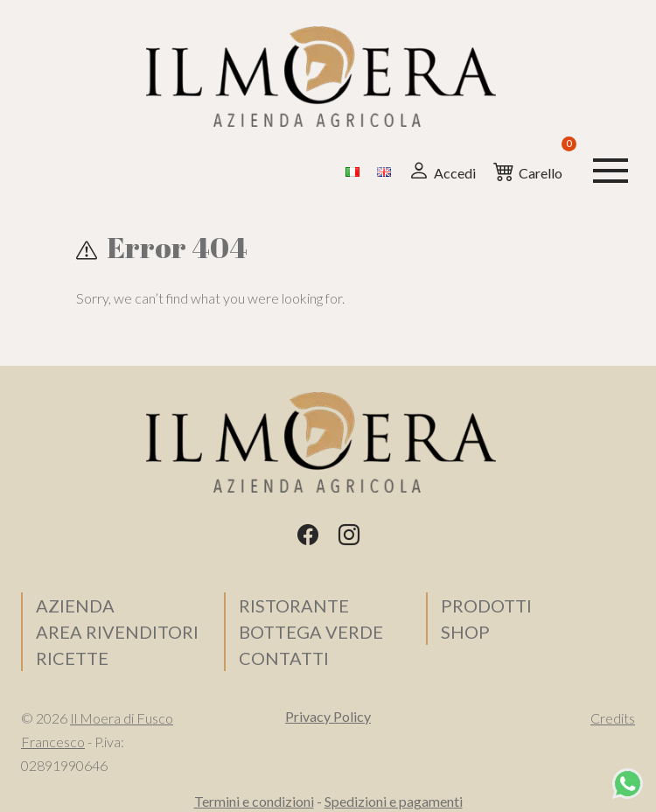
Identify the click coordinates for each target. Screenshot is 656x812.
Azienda (75, 605)
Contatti (284, 658)
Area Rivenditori (117, 632)
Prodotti (486, 605)
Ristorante (294, 605)
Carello (528, 169)
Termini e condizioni (254, 801)
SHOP (465, 632)
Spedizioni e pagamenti (394, 801)
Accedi (442, 170)
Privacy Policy (328, 716)
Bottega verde (311, 632)
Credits (613, 718)
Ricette (72, 658)
